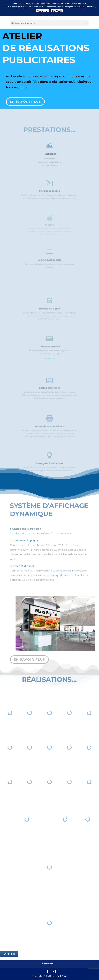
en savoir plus (30, 660)
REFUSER (57, 11)
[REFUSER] (95, 8)
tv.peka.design (62, 574)
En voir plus (9, 954)
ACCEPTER (43, 11)
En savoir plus (26, 101)
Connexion (48, 964)
